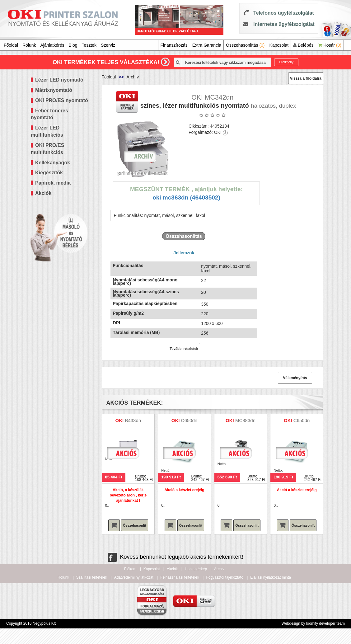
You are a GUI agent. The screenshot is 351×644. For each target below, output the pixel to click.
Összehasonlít (135, 525)
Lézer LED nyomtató (59, 80)
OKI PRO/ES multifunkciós (47, 149)
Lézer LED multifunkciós (47, 131)
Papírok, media (53, 183)
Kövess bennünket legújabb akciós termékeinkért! (175, 557)
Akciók (43, 193)
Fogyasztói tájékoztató (225, 577)
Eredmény (286, 62)
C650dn (189, 420)
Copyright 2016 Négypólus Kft (31, 623)
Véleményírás (295, 378)
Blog (73, 45)
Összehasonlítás (245, 45)
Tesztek (89, 45)
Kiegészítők (49, 173)
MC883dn (245, 420)
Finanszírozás (174, 45)
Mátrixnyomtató (54, 90)
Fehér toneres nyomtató (49, 114)
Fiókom (130, 569)
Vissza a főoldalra (306, 78)
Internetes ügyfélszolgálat (284, 24)
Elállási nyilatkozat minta (271, 577)
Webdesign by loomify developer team (313, 623)
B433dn (133, 420)
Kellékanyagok (53, 163)
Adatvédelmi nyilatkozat (134, 577)
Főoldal (11, 45)
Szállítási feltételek (92, 577)
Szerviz (108, 45)
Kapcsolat (279, 45)
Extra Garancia (207, 45)
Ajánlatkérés (52, 45)
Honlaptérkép (196, 569)
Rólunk (29, 45)
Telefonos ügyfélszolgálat (283, 13)
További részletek (184, 349)
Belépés (303, 45)
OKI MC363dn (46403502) (186, 197)
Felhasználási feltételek (180, 577)
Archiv (219, 569)
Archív (133, 77)
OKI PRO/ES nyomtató (62, 100)
